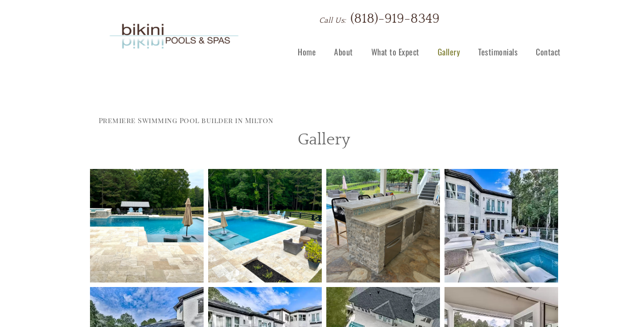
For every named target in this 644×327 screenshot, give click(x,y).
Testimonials (498, 52)
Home (307, 52)
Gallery (449, 52)
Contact (548, 52)
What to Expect (395, 52)
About (344, 52)
